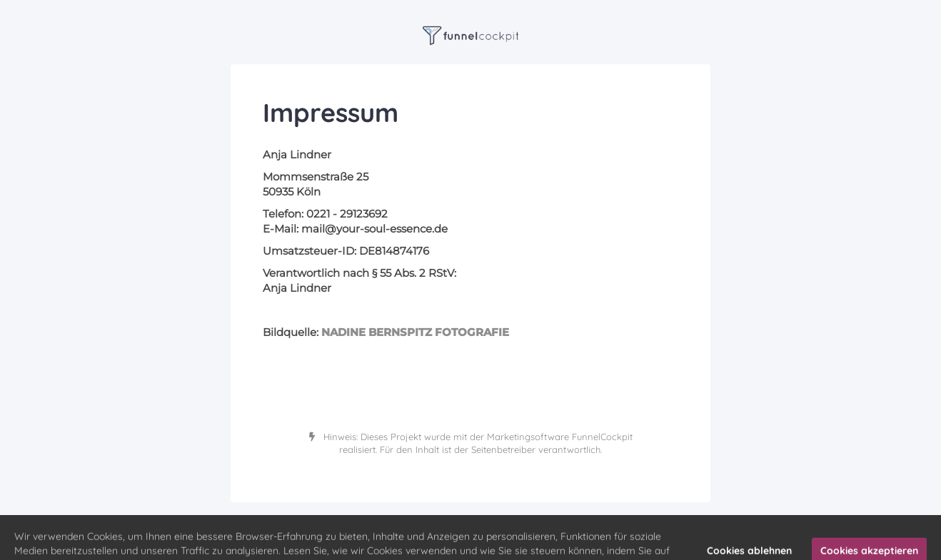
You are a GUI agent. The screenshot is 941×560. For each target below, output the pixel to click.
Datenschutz (512, 524)
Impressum (459, 524)
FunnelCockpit (602, 437)
